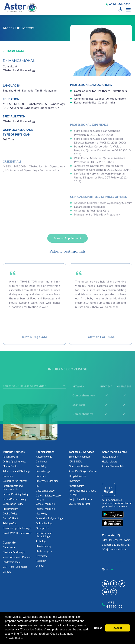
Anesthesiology (44, 457)
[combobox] (108, 569)
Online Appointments (14, 461)
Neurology (41, 513)
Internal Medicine (45, 509)
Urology (40, 566)
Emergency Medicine (47, 481)
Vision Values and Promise (17, 557)
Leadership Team (12, 562)
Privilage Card (10, 523)
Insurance (8, 476)
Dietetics (41, 476)
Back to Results (16, 51)
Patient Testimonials (113, 466)
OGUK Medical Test (79, 504)
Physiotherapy (44, 546)
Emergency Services (80, 457)
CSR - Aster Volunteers (15, 567)
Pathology (41, 541)
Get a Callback (11, 518)
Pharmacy (74, 481)
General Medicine (45, 504)
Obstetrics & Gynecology (49, 518)
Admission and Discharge (16, 471)
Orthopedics (43, 528)
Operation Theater (79, 466)
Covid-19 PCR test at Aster (17, 533)
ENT (38, 486)
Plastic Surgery (44, 551)
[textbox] (108, 569)
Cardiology (42, 461)
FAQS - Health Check (80, 499)
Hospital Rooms (78, 476)
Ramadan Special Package (17, 528)
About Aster (9, 547)
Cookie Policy (10, 513)
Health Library (110, 461)
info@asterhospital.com (115, 549)
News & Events (110, 457)
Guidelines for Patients (15, 481)
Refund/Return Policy (15, 499)
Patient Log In (10, 457)
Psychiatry (41, 556)
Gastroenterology (45, 491)
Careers (7, 572)
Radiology (41, 561)
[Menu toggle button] (128, 10)
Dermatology (43, 471)
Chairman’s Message (14, 552)
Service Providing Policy (16, 494)
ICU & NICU (75, 461)
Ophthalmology (44, 523)
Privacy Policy (10, 509)
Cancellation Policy (13, 504)
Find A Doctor (11, 466)
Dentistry (41, 466)
